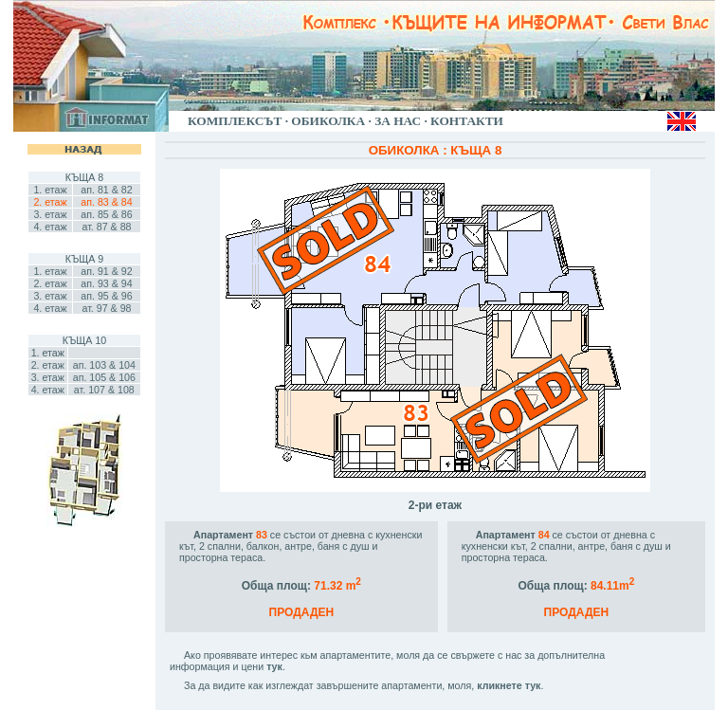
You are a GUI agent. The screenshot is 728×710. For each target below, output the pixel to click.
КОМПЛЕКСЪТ (235, 121)
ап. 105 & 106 (104, 377)
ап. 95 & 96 (106, 296)
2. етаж (50, 283)
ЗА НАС (398, 121)
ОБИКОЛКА (328, 121)
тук (274, 666)
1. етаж (50, 190)
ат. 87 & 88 (106, 227)
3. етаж (50, 214)
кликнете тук (509, 685)
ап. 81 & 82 (106, 190)
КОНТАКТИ (467, 121)
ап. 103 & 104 (104, 365)
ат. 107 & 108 (104, 390)
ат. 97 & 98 (106, 308)
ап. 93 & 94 (106, 283)
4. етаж (50, 227)
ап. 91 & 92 (106, 271)
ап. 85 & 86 (106, 214)
